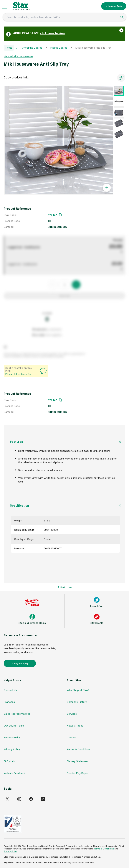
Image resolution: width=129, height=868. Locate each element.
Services (72, 714)
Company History (77, 702)
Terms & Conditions (78, 749)
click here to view (53, 33)
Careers (71, 737)
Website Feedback (14, 773)
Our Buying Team (14, 725)
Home (9, 48)
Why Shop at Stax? (78, 690)
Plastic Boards (59, 48)
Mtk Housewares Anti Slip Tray (93, 48)
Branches (9, 702)
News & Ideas (75, 725)
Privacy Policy (12, 749)
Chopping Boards (32, 48)
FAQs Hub (9, 761)
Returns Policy (12, 737)
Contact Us (10, 690)
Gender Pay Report (78, 773)
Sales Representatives (17, 714)
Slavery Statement (78, 761)
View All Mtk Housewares (18, 56)
